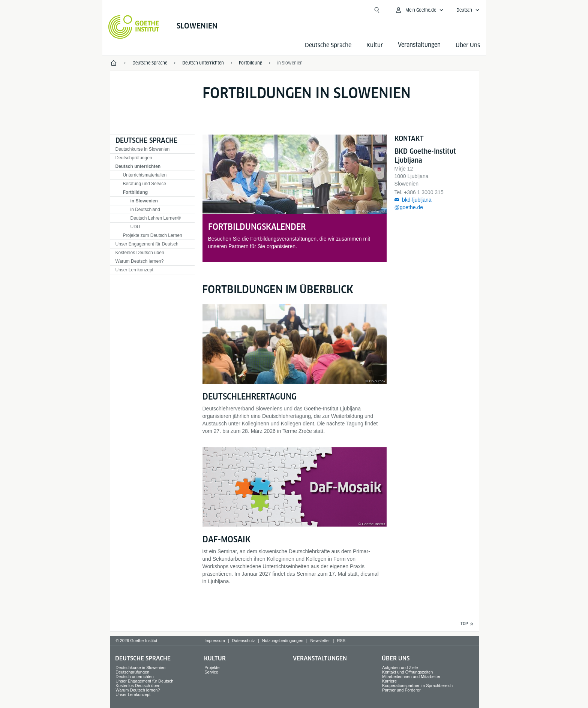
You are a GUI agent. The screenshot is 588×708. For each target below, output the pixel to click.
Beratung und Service (145, 184)
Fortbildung (136, 192)
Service (211, 672)
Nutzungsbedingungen (283, 641)
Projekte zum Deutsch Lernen (153, 235)
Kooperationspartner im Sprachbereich (417, 686)
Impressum (214, 641)
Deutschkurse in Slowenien (143, 149)
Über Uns (468, 45)
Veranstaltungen (320, 658)
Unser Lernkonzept (134, 270)
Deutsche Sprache (328, 45)
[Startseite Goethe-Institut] (134, 27)
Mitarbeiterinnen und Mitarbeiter (411, 677)
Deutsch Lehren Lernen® (156, 218)
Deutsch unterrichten (138, 166)
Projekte (212, 668)
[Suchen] (377, 10)
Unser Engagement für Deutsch (147, 244)
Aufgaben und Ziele (400, 668)
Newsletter (320, 641)
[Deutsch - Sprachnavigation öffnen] (468, 10)
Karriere (389, 681)
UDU (135, 227)
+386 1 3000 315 (424, 192)
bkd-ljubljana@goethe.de (413, 204)
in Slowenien (144, 201)
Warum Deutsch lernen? (140, 261)
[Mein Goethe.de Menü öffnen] (419, 10)
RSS (341, 641)
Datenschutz (244, 641)
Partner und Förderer (401, 690)
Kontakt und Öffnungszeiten (408, 672)
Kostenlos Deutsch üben (140, 253)
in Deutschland (145, 210)
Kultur (375, 45)
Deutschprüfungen (134, 158)
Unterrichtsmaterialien (145, 175)
